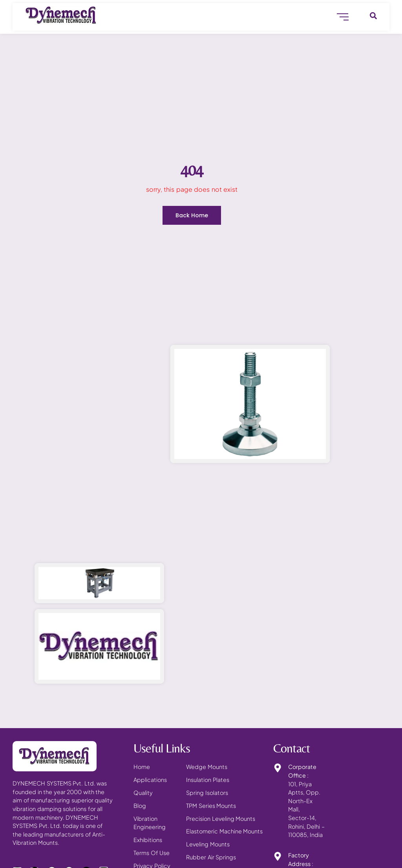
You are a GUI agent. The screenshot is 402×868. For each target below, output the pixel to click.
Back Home (192, 215)
